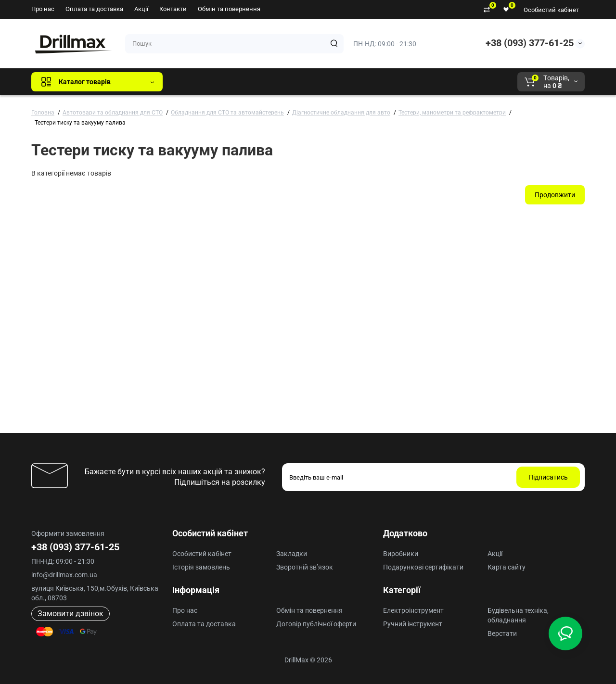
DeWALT (268, 82)
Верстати (502, 633)
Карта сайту (507, 567)
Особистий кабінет (551, 10)
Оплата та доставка (94, 9)
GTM (234, 82)
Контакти (173, 9)
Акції (141, 9)
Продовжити (555, 195)
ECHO (304, 82)
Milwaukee (371, 82)
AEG (334, 82)
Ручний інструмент (413, 624)
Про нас (43, 9)
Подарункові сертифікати (423, 567)
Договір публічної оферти (316, 624)
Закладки (292, 554)
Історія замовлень (201, 567)
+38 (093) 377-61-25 (530, 43)
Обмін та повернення (229, 9)
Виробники (401, 554)
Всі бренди (196, 82)
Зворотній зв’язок (305, 567)
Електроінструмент (413, 610)
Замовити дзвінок (71, 614)
